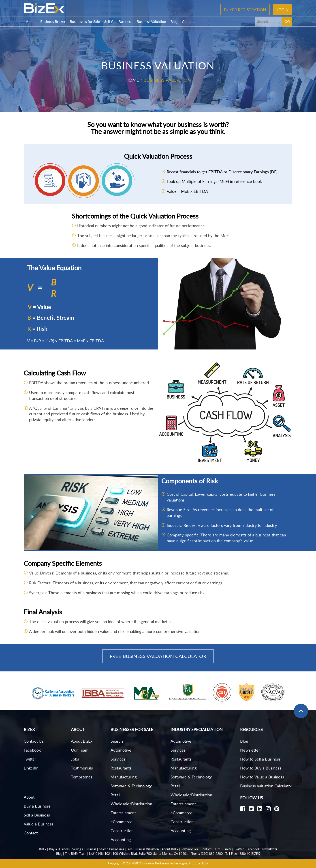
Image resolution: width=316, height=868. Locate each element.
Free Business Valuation (143, 849)
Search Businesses (111, 849)
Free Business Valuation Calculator (158, 656)
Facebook (32, 750)
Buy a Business (37, 806)
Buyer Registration (245, 9)
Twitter (30, 759)
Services (118, 759)
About (31, 21)
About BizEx (82, 741)
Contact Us (34, 741)
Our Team (80, 750)
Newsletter (250, 750)
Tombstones (82, 777)
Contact (188, 21)
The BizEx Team (76, 854)
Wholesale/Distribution (131, 804)
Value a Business (39, 824)
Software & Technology (131, 786)
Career (227, 849)
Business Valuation (151, 21)
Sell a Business (37, 815)
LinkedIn (31, 768)
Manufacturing (124, 777)
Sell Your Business (118, 21)
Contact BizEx (210, 849)
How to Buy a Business (261, 768)
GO (287, 21)
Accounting (121, 840)
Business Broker (53, 21)
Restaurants (121, 768)
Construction (122, 831)
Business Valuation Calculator (266, 786)
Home (132, 80)
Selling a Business (84, 849)
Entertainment (123, 813)
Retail (115, 795)
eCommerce (122, 822)
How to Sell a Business (260, 759)
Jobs (75, 759)
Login (283, 9)
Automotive (121, 750)
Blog (174, 21)
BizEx (43, 849)
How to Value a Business (262, 777)
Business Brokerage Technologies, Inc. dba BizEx (175, 863)
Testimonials (82, 768)
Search (117, 741)
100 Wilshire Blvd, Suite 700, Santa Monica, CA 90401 (150, 854)
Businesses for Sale (85, 21)
